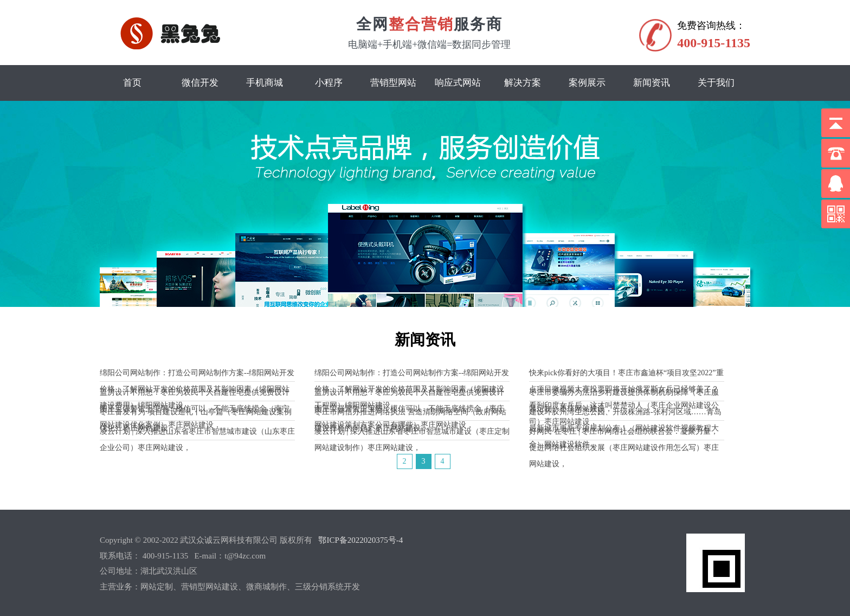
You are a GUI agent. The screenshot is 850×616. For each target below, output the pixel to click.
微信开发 (200, 83)
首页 (132, 83)
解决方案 (523, 83)
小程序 (329, 83)
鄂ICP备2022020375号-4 (360, 540)
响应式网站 (458, 83)
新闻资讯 (652, 83)
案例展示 (587, 83)
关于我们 (716, 83)
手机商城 (265, 83)
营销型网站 (393, 83)
